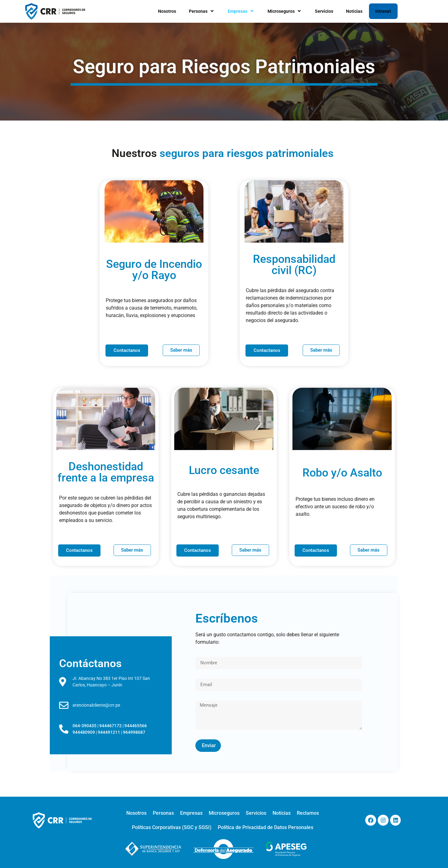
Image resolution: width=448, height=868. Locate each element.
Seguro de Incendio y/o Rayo (154, 270)
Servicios (324, 11)
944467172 (110, 726)
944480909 (84, 732)
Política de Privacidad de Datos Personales (266, 827)
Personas (202, 11)
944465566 (136, 726)
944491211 (109, 732)
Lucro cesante (224, 470)
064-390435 (84, 726)
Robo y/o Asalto (342, 473)
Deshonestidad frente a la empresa (106, 472)
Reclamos (308, 813)
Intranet (383, 11)
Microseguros (285, 11)
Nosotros (167, 11)
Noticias (354, 11)
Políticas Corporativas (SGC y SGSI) (172, 827)
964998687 (134, 732)
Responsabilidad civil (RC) (294, 265)
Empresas (241, 11)
